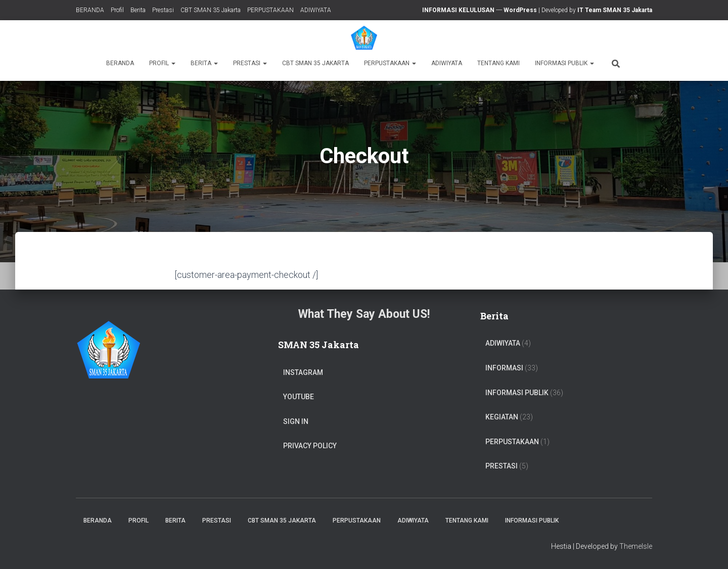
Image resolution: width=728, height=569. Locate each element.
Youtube (299, 397)
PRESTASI (502, 466)
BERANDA (90, 10)
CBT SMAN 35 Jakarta (211, 10)
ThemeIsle (636, 546)
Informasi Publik (564, 63)
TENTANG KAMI (498, 63)
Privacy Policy (310, 446)
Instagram (303, 372)
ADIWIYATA (316, 10)
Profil (117, 10)
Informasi (504, 368)
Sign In (296, 421)
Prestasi (163, 10)
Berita (138, 10)
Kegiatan (502, 417)
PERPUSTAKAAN (270, 10)
